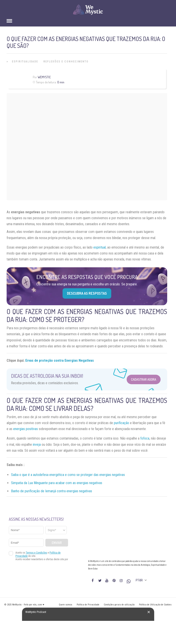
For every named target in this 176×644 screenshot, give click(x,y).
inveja (37, 445)
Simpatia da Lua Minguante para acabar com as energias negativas (57, 483)
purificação (121, 423)
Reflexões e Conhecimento (66, 62)
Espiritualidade (25, 62)
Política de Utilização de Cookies (155, 605)
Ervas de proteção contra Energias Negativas (60, 360)
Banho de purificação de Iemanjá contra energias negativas (52, 491)
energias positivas (26, 429)
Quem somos (66, 605)
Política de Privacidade (88, 605)
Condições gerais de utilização (119, 605)
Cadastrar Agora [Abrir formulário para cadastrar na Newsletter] (144, 379)
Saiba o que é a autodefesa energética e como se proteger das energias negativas (68, 475)
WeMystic (44, 77)
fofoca (145, 438)
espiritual (100, 247)
